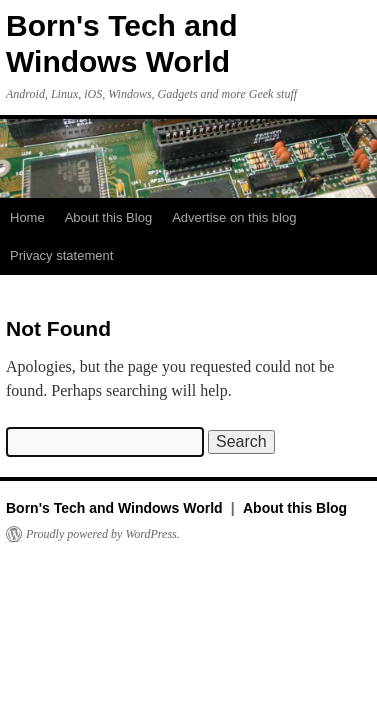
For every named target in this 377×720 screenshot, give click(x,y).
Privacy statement (61, 255)
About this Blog (108, 217)
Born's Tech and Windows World (116, 508)
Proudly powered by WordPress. (103, 534)
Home (27, 217)
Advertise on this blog (234, 217)
